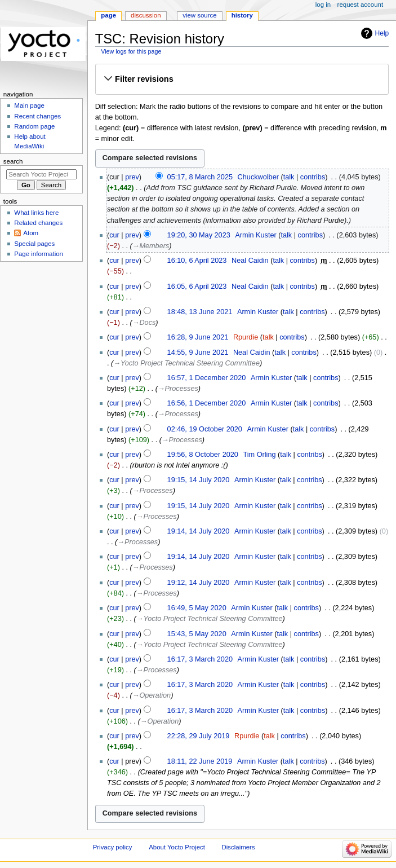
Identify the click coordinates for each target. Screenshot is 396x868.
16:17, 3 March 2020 (200, 659)
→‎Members (151, 246)
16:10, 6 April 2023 (197, 261)
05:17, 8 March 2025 (200, 177)
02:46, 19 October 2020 (205, 429)
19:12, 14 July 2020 (199, 583)
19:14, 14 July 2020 (199, 531)
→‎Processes (178, 389)
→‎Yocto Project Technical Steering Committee (186, 363)
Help (382, 33)
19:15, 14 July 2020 (199, 480)
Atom (31, 233)
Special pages (34, 244)
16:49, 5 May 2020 (197, 608)
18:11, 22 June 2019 (200, 761)
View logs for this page (131, 51)
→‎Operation (152, 695)
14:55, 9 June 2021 (198, 353)
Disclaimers (239, 847)
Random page (34, 126)
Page (108, 15)
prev (132, 177)
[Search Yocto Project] (41, 174)
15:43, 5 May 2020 (197, 634)
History (242, 15)
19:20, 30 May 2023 (199, 235)
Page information (39, 254)
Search (13, 161)
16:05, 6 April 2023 (197, 287)
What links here (36, 213)
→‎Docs (144, 323)
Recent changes (37, 116)
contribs (313, 177)
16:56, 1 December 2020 (207, 403)
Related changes (38, 223)
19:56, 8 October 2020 (203, 455)
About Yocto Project (177, 847)
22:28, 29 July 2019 (199, 736)
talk (289, 177)
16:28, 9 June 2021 (198, 337)
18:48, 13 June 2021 (200, 312)
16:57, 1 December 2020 (207, 378)
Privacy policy (113, 847)
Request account (361, 5)
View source (199, 15)
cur (114, 235)
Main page (29, 105)
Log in (323, 5)
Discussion (146, 15)
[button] (242, 79)
